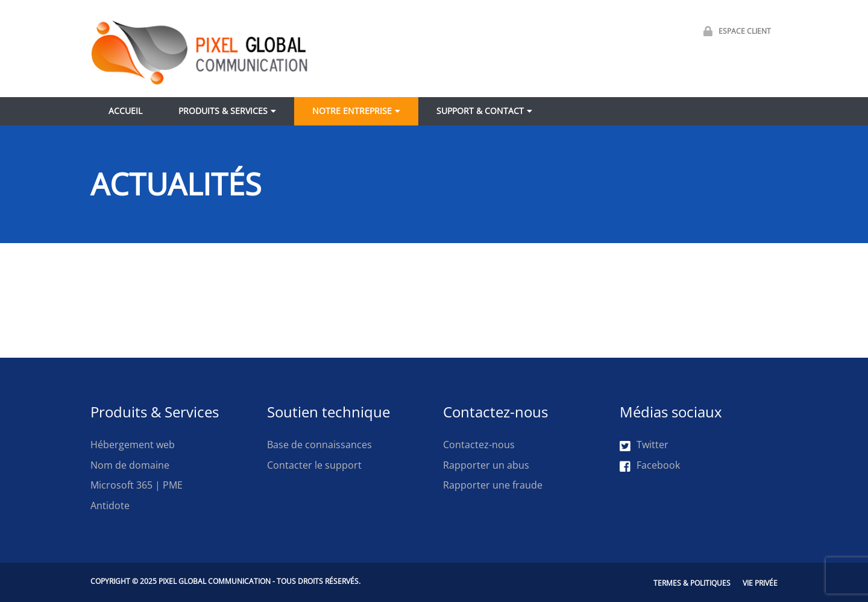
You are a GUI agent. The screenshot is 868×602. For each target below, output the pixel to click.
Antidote (110, 505)
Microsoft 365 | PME (137, 485)
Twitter (644, 445)
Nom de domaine (130, 465)
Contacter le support (314, 465)
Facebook (650, 466)
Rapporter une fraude (493, 485)
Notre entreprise (352, 111)
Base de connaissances (319, 445)
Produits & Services (223, 111)
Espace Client (734, 31)
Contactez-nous (479, 445)
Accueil (125, 111)
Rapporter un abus (486, 465)
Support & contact (480, 111)
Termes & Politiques (692, 583)
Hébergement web (133, 445)
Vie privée (760, 583)
